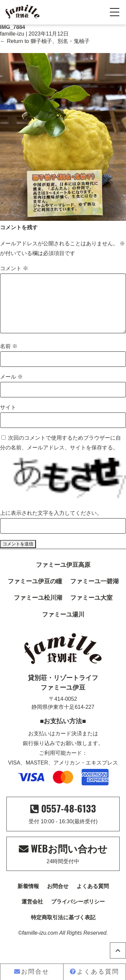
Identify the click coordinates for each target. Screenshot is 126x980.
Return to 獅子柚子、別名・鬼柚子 (45, 41)
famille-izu (12, 34)
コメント (14, 268)
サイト (8, 418)
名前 (9, 357)
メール (11, 387)
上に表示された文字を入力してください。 (51, 524)
